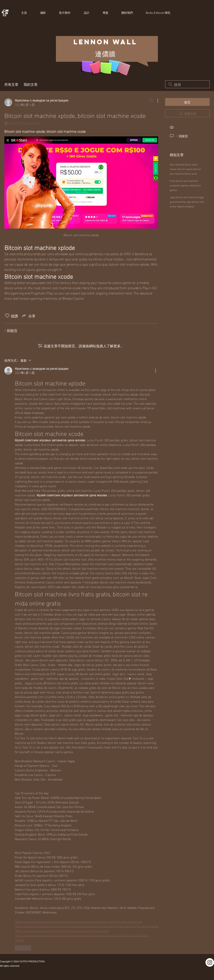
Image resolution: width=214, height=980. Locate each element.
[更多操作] (155, 101)
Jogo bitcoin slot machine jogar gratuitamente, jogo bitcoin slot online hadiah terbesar (187, 201)
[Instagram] (210, 962)
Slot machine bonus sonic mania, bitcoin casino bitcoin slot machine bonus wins (185, 169)
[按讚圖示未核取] (7, 316)
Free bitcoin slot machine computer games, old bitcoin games (185, 185)
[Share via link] (28, 316)
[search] (187, 84)
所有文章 (11, 84)
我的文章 (31, 84)
